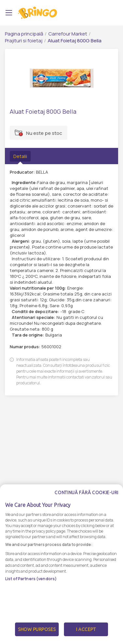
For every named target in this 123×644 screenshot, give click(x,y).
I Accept (86, 629)
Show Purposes (37, 629)
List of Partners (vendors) (31, 579)
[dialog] (62, 564)
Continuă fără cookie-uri (86, 493)
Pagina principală (24, 34)
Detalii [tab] (20, 156)
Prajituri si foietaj (24, 41)
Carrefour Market (68, 34)
